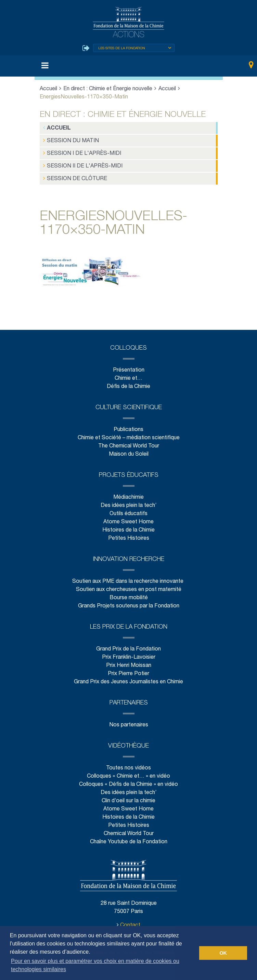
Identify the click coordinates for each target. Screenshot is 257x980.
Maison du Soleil (128, 451)
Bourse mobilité (129, 594)
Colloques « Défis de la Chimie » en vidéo (128, 781)
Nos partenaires (128, 721)
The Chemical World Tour (128, 442)
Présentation (128, 367)
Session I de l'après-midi (78, 152)
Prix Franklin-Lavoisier (129, 654)
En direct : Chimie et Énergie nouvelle (108, 89)
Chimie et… (129, 375)
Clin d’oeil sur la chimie (128, 797)
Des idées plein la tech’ (128, 502)
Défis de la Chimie (129, 383)
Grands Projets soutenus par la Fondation (129, 602)
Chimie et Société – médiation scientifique (128, 434)
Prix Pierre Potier (128, 670)
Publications (128, 426)
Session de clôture (72, 176)
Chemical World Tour (129, 830)
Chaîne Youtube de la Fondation (128, 838)
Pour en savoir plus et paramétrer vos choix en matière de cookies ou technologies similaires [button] (95, 965)
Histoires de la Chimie (128, 527)
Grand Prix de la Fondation (128, 646)
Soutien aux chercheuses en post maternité (128, 586)
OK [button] (223, 953)
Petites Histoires (128, 535)
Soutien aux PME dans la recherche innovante (129, 578)
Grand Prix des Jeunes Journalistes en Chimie (129, 678)
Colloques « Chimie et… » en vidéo (128, 773)
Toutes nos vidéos (128, 764)
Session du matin (68, 140)
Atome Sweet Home (129, 518)
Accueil (49, 89)
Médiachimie (129, 494)
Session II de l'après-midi (79, 164)
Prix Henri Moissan (128, 662)
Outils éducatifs (128, 510)
